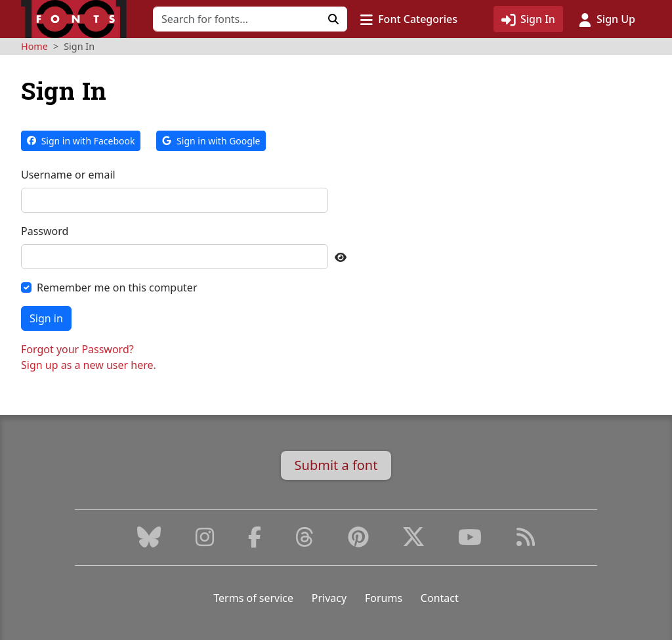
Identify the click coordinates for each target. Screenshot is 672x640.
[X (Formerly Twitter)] (413, 541)
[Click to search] (333, 19)
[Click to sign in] (528, 19)
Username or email (68, 175)
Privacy (329, 598)
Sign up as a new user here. (89, 365)
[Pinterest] (358, 541)
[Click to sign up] (607, 19)
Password (45, 231)
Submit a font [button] (336, 465)
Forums (384, 598)
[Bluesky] (149, 541)
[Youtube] (470, 541)
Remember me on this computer (117, 288)
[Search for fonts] (237, 19)
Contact (440, 598)
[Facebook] (255, 541)
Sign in (46, 318)
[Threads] (304, 541)
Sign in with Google (211, 141)
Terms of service (253, 598)
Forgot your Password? (77, 349)
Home (34, 46)
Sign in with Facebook (81, 141)
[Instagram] (205, 541)
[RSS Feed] (526, 541)
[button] (409, 19)
